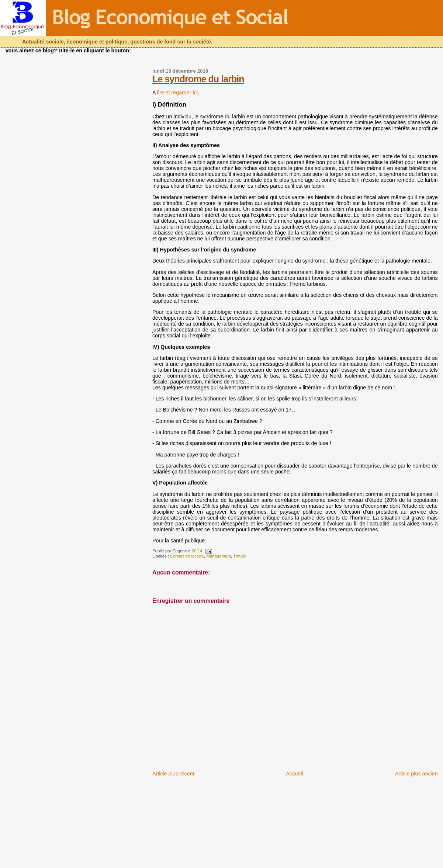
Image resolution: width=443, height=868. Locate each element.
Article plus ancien (416, 774)
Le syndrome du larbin (198, 79)
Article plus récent (173, 774)
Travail (239, 556)
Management (219, 556)
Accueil (295, 774)
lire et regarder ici (177, 93)
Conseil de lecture (187, 556)
